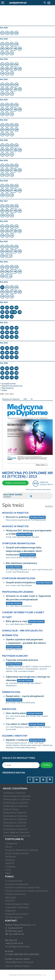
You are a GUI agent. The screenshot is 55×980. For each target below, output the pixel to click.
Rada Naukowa (7, 388)
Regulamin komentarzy (17, 914)
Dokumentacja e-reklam (17, 904)
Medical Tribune (11, 809)
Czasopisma (11, 843)
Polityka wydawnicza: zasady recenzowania (27, 891)
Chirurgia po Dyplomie (14, 793)
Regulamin (10, 911)
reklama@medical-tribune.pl (19, 962)
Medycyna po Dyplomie (11, 399)
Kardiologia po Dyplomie (15, 806)
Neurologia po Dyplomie (15, 816)
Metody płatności (14, 917)
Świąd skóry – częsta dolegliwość (25, 696)
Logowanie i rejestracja (17, 907)
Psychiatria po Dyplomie (15, 829)
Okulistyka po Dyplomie (15, 819)
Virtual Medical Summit (17, 853)
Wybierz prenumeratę (15, 483)
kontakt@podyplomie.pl (17, 947)
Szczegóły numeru (9, 384)
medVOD (10, 863)
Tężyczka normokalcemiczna (22, 660)
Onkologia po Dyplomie (15, 823)
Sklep (8, 873)
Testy (8, 870)
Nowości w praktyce (17, 517)
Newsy (9, 847)
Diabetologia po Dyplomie (16, 799)
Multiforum (11, 857)
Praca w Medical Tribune (17, 966)
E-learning (10, 867)
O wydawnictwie (14, 881)
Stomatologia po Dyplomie (17, 836)
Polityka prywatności (16, 894)
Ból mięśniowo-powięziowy (21, 563)
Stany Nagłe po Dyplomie (16, 832)
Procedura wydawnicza (17, 884)
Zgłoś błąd (10, 897)
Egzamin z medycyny (17, 740)
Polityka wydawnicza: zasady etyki (22, 887)
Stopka (4, 390)
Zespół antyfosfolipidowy (21, 583)
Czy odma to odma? (17, 724)
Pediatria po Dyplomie (14, 826)
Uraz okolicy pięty (16, 713)
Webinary (10, 860)
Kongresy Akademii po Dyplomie (22, 850)
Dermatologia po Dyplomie (17, 796)
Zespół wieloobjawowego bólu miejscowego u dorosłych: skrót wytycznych (24, 551)
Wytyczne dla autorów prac (12, 386)
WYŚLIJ (47, 765)
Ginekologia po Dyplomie (16, 803)
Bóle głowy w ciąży (17, 621)
